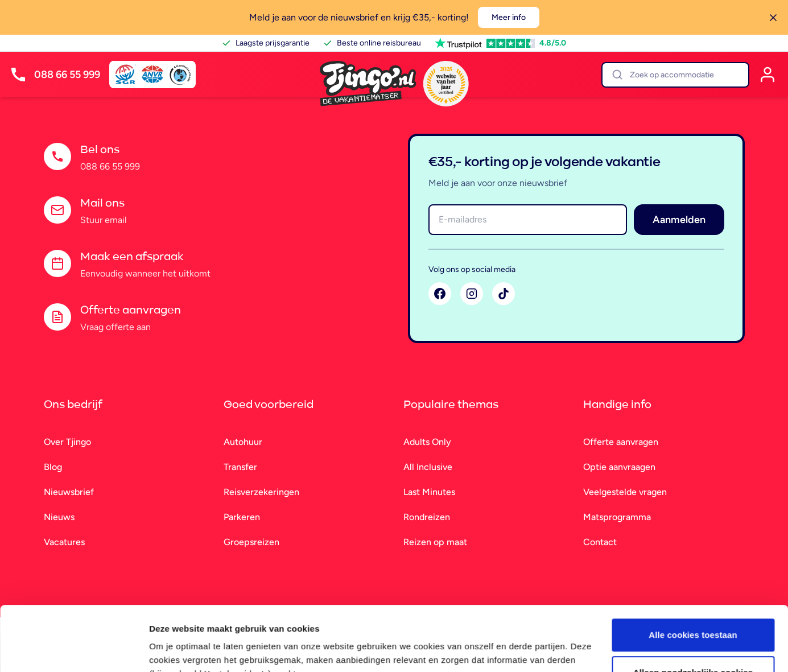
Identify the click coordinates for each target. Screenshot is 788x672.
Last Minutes (429, 492)
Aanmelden (679, 220)
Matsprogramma (617, 517)
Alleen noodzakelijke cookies (693, 617)
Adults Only (427, 442)
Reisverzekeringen (261, 492)
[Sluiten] (773, 18)
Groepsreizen (251, 542)
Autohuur (243, 442)
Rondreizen (427, 517)
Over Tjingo (67, 442)
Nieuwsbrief (69, 492)
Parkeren (242, 517)
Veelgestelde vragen (625, 492)
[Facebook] (440, 294)
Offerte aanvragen (621, 442)
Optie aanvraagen (619, 467)
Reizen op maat (435, 542)
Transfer (240, 467)
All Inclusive (428, 467)
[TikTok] (504, 294)
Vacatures (64, 542)
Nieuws (59, 517)
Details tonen (176, 650)
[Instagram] (472, 294)
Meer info (509, 17)
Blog (53, 467)
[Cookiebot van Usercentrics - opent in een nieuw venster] (74, 650)
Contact (600, 542)
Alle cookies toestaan (693, 580)
